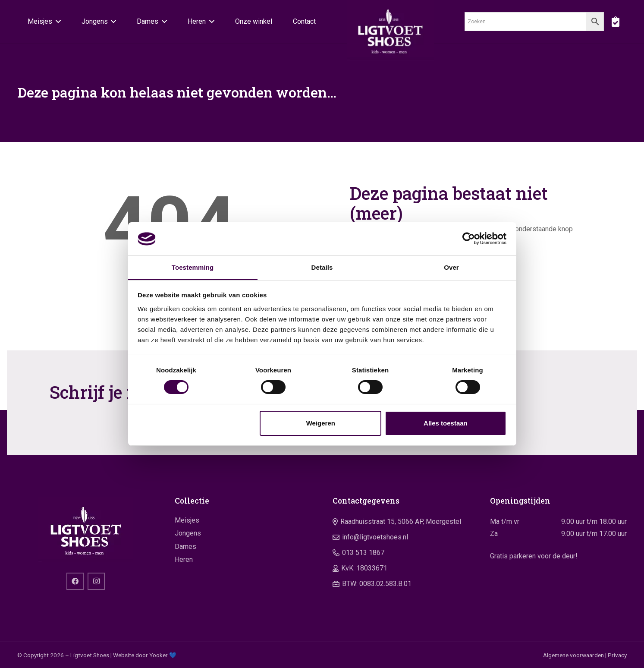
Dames (185, 547)
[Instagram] (96, 581)
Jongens (188, 533)
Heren (184, 559)
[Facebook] (75, 581)
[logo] (391, 30)
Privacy (617, 655)
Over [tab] (451, 267)
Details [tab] (322, 267)
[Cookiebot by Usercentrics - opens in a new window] (469, 239)
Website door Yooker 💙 (145, 655)
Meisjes (187, 520)
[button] (57, 22)
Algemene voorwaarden (573, 655)
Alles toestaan (446, 423)
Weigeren (321, 423)
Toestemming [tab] (193, 267)
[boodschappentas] (615, 22)
